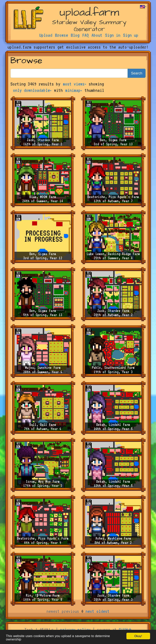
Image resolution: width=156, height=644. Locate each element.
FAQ (85, 35)
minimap (74, 90)
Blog (75, 35)
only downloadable (32, 90)
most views (75, 84)
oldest (103, 611)
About (97, 35)
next (90, 611)
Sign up (131, 35)
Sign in (113, 35)
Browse (62, 35)
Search (137, 73)
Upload (46, 35)
